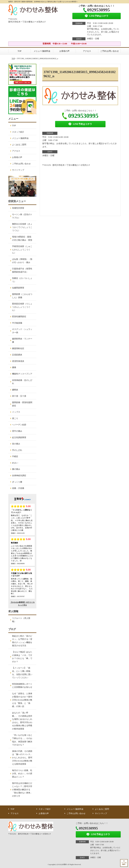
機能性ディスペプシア (22, 374)
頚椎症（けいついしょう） (22, 280)
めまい (15, 463)
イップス (16, 412)
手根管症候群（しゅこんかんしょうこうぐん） (22, 250)
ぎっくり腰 (17, 482)
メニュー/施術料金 (42, 51)
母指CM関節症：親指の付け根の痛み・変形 (22, 238)
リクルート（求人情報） (21, 620)
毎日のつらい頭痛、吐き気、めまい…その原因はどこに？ (22, 774)
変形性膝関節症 (19, 317)
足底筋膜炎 (17, 355)
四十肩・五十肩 (19, 396)
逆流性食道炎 (18, 361)
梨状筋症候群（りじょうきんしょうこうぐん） (22, 307)
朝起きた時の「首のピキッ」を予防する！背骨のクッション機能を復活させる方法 (22, 641)
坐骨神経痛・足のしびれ (22, 382)
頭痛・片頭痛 (18, 488)
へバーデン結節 (19, 425)
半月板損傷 (17, 323)
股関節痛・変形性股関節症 (22, 404)
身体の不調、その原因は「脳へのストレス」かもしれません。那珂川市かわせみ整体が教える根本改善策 (22, 758)
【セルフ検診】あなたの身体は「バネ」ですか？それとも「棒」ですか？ (22, 657)
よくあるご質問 (19, 145)
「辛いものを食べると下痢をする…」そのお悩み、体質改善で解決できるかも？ (22, 740)
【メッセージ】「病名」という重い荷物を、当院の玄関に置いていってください (22, 673)
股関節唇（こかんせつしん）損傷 (22, 296)
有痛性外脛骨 (18, 208)
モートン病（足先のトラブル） (22, 216)
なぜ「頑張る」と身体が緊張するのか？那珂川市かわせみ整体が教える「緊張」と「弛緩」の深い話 (22, 700)
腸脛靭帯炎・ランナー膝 (22, 340)
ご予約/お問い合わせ (109, 51)
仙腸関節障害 (18, 288)
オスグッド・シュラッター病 (22, 331)
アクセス (87, 51)
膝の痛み (16, 469)
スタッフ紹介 (18, 132)
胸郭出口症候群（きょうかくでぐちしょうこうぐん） (22, 227)
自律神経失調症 (19, 476)
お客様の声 (64, 51)
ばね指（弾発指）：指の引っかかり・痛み (22, 261)
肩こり (15, 418)
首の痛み (16, 444)
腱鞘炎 (15, 390)
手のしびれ (17, 450)
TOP (20, 51)
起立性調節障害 (19, 437)
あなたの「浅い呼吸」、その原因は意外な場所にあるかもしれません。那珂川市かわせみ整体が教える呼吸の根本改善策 (22, 721)
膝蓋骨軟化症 (18, 348)
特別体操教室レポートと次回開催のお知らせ (22, 686)
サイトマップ (18, 170)
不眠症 (15, 456)
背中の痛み (17, 431)
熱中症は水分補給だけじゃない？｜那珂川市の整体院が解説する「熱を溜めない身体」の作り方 (22, 790)
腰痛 (14, 367)
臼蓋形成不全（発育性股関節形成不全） (22, 270)
